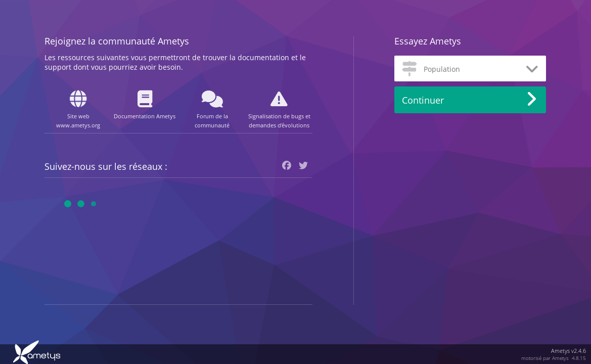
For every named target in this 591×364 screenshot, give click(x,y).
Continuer (423, 100)
